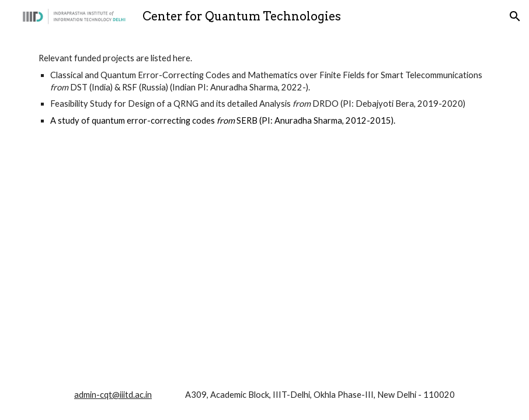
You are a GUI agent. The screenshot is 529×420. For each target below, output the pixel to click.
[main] (264, 89)
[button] (515, 16)
